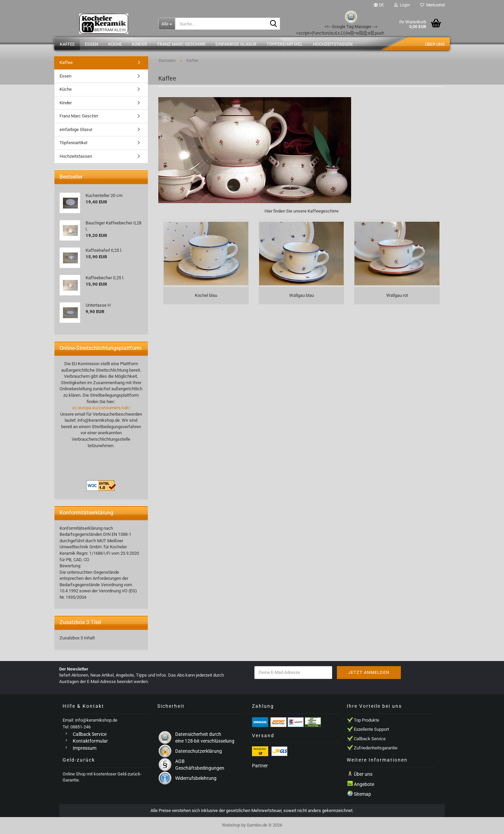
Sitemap (362, 794)
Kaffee (67, 44)
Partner (260, 766)
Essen (91, 44)
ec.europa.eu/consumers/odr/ (101, 408)
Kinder (140, 44)
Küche (115, 44)
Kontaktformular (90, 741)
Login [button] (402, 5)
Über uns (435, 44)
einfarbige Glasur (236, 44)
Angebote (364, 784)
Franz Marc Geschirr (181, 44)
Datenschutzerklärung (199, 751)
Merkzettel (432, 5)
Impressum (85, 748)
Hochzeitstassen (333, 44)
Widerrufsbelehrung (196, 778)
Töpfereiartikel (285, 44)
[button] (379, 5)
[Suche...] (167, 24)
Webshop (231, 825)
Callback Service (90, 734)
